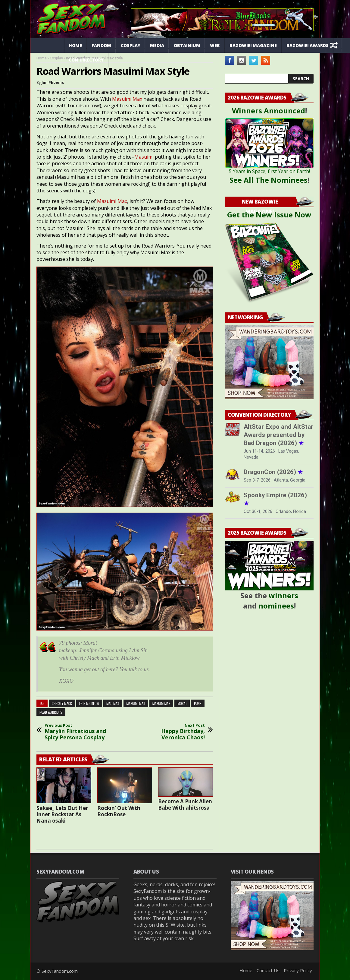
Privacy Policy (298, 970)
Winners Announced (269, 111)
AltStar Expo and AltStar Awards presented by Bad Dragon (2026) (278, 435)
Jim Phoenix (53, 82)
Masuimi (145, 157)
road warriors (51, 712)
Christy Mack (62, 703)
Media (157, 45)
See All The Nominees (269, 180)
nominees (276, 606)
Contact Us (268, 970)
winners (283, 595)
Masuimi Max (127, 99)
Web (215, 45)
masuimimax (161, 703)
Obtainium (187, 45)
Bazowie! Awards (308, 45)
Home (75, 45)
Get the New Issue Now (269, 215)
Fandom (101, 45)
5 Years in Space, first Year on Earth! (269, 171)
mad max (113, 703)
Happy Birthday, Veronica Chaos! (171, 732)
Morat (182, 703)
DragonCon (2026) (273, 472)
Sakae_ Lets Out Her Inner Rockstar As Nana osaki (62, 814)
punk (198, 703)
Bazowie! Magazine (253, 45)
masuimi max (136, 703)
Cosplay (131, 45)
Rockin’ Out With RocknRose (119, 811)
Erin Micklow (89, 703)
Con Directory (86, 60)
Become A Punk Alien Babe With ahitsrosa (185, 805)
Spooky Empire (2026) (275, 499)
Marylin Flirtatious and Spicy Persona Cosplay (78, 732)
